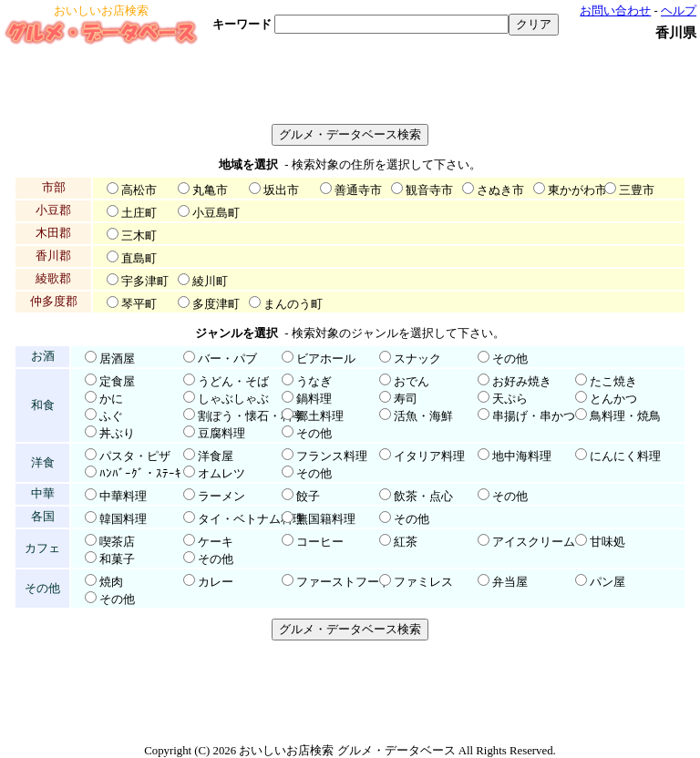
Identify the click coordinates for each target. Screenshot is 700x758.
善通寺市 (358, 190)
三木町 (139, 236)
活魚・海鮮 (423, 416)
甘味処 (607, 542)
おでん (412, 382)
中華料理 (123, 497)
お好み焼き (522, 382)
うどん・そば (233, 382)
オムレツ (221, 474)
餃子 (308, 497)
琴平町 (139, 304)
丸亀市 (210, 190)
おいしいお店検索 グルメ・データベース (347, 751)
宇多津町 (145, 282)
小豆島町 (216, 213)
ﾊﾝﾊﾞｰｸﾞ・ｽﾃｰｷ (140, 474)
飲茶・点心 (423, 497)
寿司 (406, 399)
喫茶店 (117, 542)
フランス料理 (332, 456)
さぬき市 (500, 190)
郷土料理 (320, 416)
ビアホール (326, 359)
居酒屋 (117, 359)
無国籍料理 (326, 519)
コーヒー (320, 542)
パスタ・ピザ (135, 456)
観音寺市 (429, 190)
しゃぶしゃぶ (233, 399)
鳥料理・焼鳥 (625, 416)
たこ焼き (613, 382)
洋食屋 (216, 456)
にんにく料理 (625, 456)
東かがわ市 (577, 190)
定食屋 (117, 382)
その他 (510, 359)
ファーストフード (344, 582)
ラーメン (221, 497)
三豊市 (637, 190)
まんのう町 (293, 304)
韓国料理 (123, 519)
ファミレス (423, 582)
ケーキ (216, 542)
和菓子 (117, 559)
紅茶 (406, 542)
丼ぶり (117, 434)
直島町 (139, 259)
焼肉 (111, 582)
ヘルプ (679, 11)
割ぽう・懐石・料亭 (251, 416)
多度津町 (216, 304)
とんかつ (613, 399)
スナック (417, 359)
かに (111, 399)
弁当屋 (510, 582)
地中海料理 (522, 456)
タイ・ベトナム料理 (251, 519)
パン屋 (607, 582)
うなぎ (314, 382)
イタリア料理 (429, 456)
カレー (216, 582)
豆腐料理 (221, 434)
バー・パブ (227, 359)
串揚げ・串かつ (534, 416)
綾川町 (210, 282)
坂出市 (281, 190)
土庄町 (139, 213)
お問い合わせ (615, 11)
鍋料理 (314, 399)
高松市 (139, 190)
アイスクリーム (534, 542)
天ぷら (510, 399)
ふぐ (111, 416)
